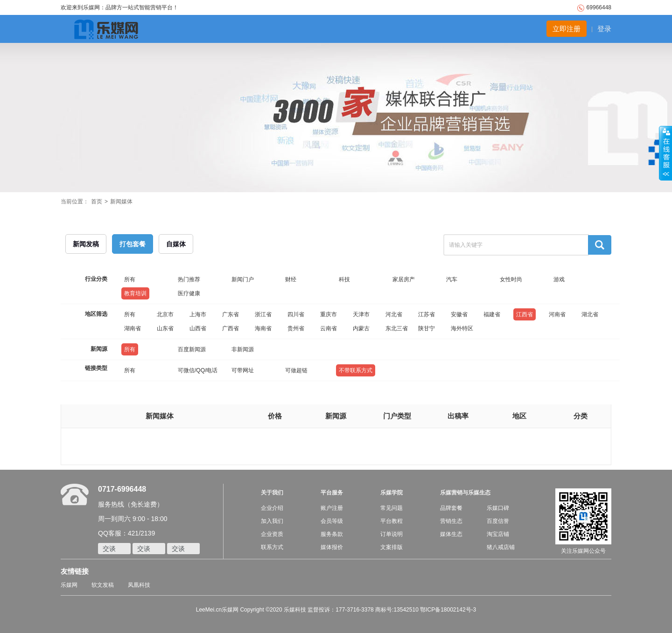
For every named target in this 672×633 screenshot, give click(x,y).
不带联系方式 (356, 370)
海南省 (263, 328)
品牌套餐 (451, 508)
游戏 (559, 279)
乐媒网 (69, 585)
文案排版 (392, 547)
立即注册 (567, 29)
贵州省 (296, 328)
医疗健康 (189, 293)
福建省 (492, 314)
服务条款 (332, 534)
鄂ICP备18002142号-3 (448, 610)
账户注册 (332, 508)
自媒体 (176, 244)
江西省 (525, 314)
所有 (130, 279)
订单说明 (392, 534)
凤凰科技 (139, 585)
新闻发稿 (86, 244)
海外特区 (462, 328)
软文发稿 (103, 585)
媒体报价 (332, 547)
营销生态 (451, 521)
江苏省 (427, 314)
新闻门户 (243, 279)
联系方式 (272, 547)
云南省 (329, 328)
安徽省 (459, 314)
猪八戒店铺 (501, 547)
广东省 (231, 314)
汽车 (452, 279)
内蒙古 (361, 328)
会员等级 (332, 521)
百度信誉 (498, 521)
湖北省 (590, 314)
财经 (291, 279)
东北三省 (397, 328)
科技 (344, 279)
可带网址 (243, 370)
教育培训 (135, 293)
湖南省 (133, 328)
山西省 (198, 328)
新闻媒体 (121, 202)
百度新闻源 (192, 349)
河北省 (394, 314)
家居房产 (404, 279)
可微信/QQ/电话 (198, 370)
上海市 (198, 314)
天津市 (361, 314)
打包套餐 (133, 244)
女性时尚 (511, 279)
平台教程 (392, 521)
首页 (97, 202)
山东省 (165, 328)
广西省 (231, 328)
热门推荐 (189, 279)
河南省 (557, 314)
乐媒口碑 (498, 508)
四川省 (296, 314)
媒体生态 (451, 534)
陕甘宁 (427, 328)
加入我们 (272, 521)
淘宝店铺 (498, 534)
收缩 (665, 153)
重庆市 (329, 314)
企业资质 (272, 534)
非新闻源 (243, 349)
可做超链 (296, 370)
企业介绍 (272, 508)
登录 (604, 29)
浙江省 (263, 314)
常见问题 (392, 508)
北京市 (165, 314)
